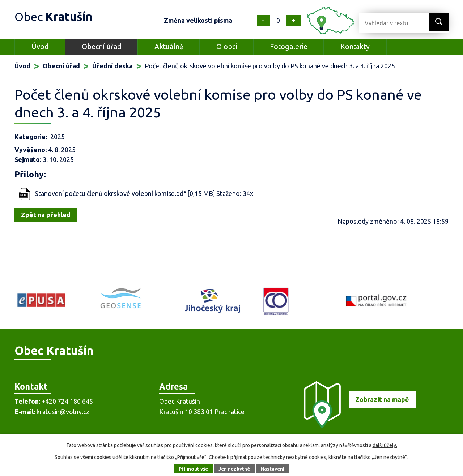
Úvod (40, 47)
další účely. (385, 445)
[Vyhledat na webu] (388, 23)
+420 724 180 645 (67, 401)
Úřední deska (112, 66)
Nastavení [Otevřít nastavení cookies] (275, 468)
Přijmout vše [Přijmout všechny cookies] (192, 468)
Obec (58, 16)
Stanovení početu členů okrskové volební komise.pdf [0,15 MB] (125, 193)
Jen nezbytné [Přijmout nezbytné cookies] (235, 468)
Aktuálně (169, 47)
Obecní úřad (102, 47)
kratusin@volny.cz (63, 412)
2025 (58, 137)
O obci (227, 47)
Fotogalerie (289, 47)
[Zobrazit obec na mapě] (356, 425)
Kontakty (355, 47)
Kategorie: (31, 137)
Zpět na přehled (46, 215)
